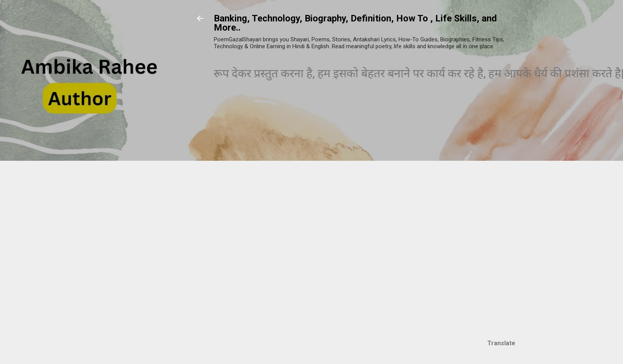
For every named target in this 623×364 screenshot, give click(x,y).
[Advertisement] (512, 217)
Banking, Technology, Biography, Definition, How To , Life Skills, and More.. (355, 23)
